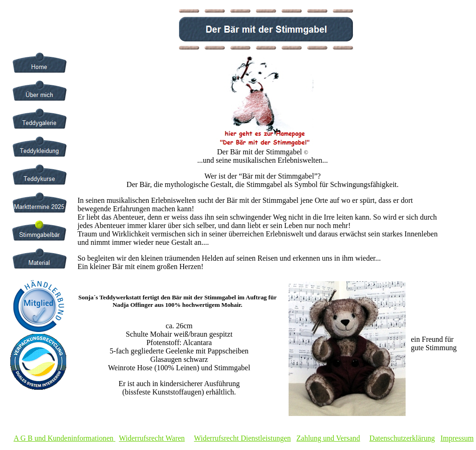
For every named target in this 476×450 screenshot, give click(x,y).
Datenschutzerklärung (402, 438)
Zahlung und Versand (328, 438)
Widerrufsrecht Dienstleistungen (242, 438)
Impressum (457, 438)
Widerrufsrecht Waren (152, 438)
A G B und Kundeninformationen (63, 438)
